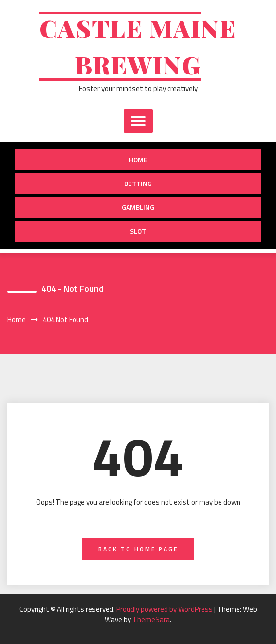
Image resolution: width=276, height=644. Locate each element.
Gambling (138, 207)
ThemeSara (151, 619)
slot (138, 231)
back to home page (138, 549)
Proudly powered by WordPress (165, 609)
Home (138, 159)
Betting (138, 183)
